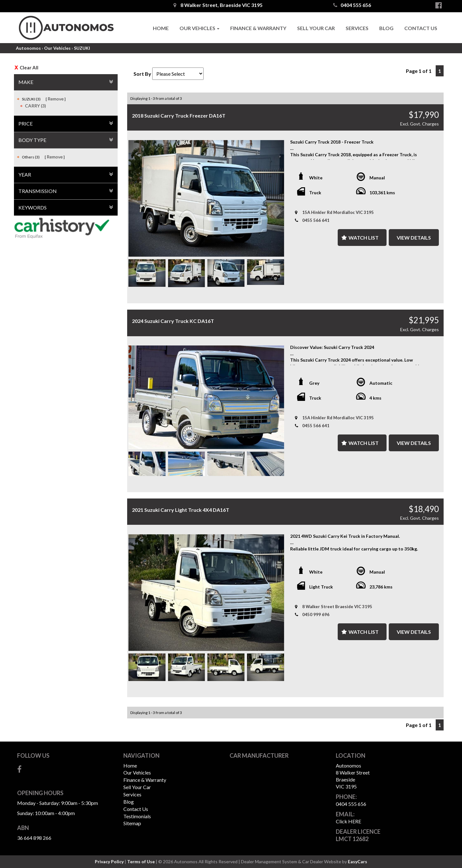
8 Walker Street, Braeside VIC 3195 (218, 5)
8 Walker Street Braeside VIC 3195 (337, 607)
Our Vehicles (199, 28)
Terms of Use (141, 862)
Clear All (29, 68)
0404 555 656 (352, 5)
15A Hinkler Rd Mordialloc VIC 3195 (338, 212)
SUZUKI (82, 48)
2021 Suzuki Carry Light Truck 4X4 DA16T (181, 510)
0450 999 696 (316, 614)
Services (357, 28)
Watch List (364, 238)
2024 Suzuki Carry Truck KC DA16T (173, 321)
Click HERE (348, 821)
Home (161, 28)
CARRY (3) (36, 106)
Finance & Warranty (258, 28)
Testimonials (137, 816)
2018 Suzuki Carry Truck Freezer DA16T (179, 116)
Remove (56, 99)
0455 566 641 (316, 220)
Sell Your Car (316, 28)
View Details (414, 238)
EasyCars (358, 862)
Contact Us (421, 28)
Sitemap (132, 823)
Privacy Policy (110, 862)
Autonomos (28, 48)
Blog (386, 28)
